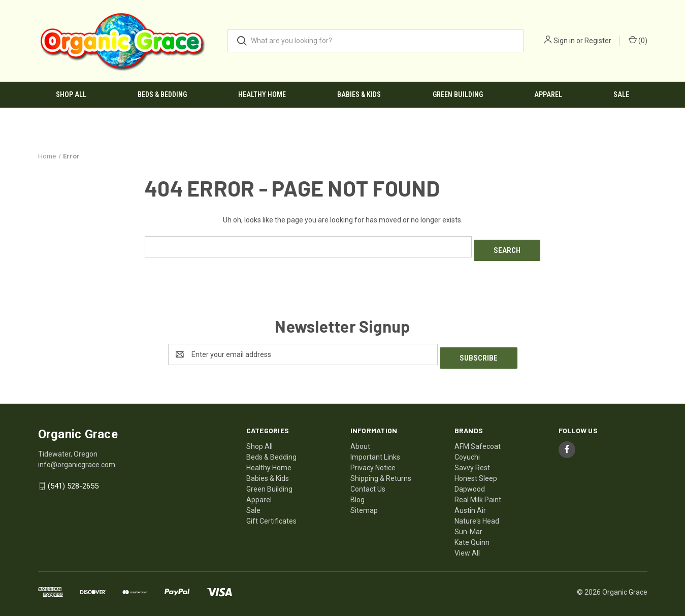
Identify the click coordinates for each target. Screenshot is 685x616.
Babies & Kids (359, 94)
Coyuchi (467, 449)
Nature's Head (477, 513)
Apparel (548, 94)
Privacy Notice (373, 460)
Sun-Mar (468, 524)
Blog (357, 492)
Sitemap (364, 503)
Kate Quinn (472, 535)
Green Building (458, 94)
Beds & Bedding (162, 94)
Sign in (564, 41)
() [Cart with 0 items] (638, 40)
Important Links (375, 449)
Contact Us (368, 481)
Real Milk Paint (478, 492)
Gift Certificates (271, 513)
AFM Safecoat (478, 439)
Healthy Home (262, 94)
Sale (621, 94)
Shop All (71, 94)
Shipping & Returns (381, 471)
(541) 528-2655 (73, 479)
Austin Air (470, 503)
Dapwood (470, 481)
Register (598, 41)
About (360, 439)
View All (467, 545)
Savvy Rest (472, 460)
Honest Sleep (476, 471)
